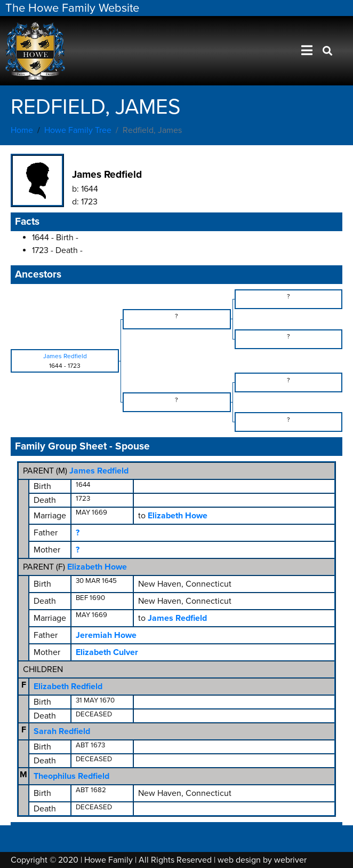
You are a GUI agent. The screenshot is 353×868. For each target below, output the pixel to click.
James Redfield (99, 471)
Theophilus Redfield (71, 776)
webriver (290, 860)
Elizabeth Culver (107, 652)
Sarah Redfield (62, 731)
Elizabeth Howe (97, 567)
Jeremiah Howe (106, 635)
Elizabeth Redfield (68, 686)
